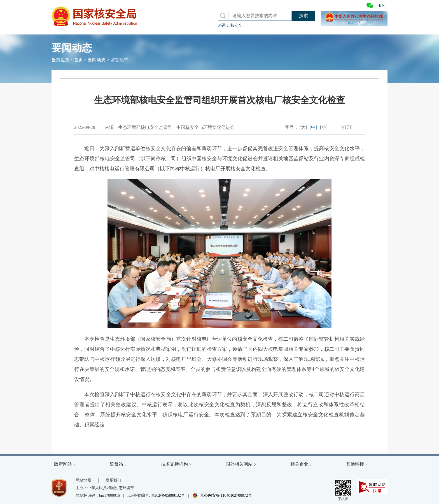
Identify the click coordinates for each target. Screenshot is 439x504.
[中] (313, 127)
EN (382, 5)
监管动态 (119, 60)
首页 (78, 60)
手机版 (343, 490)
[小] (324, 127)
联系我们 (113, 480)
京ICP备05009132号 (168, 495)
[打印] (346, 127)
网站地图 (83, 480)
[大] (303, 127)
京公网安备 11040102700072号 (222, 495)
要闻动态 (97, 60)
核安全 (236, 25)
